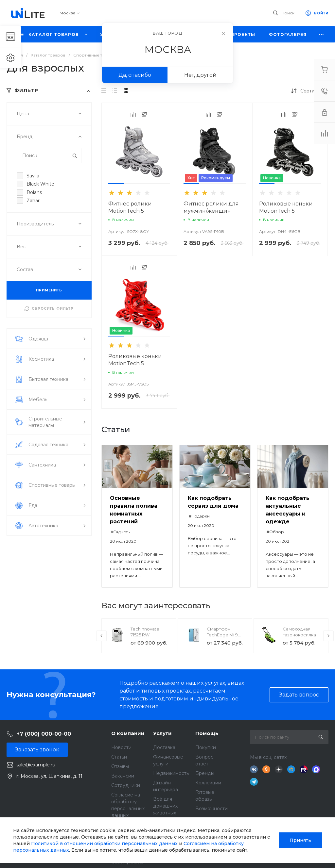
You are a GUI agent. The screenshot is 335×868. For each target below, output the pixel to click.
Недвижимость (171, 773)
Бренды (205, 773)
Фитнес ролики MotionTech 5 (130, 207)
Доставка (164, 747)
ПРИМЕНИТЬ (49, 290)
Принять (300, 840)
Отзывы (120, 766)
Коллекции (208, 783)
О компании (128, 733)
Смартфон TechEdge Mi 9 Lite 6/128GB (222, 635)
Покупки (206, 747)
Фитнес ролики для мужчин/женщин (211, 207)
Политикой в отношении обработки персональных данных (104, 843)
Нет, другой (200, 75)
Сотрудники (126, 785)
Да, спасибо (135, 75)
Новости (121, 747)
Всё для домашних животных (165, 806)
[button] (116, 184)
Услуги (162, 733)
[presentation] (101, 636)
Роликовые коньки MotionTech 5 (286, 207)
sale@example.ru (36, 765)
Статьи (119, 757)
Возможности (212, 809)
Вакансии (123, 776)
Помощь (207, 733)
